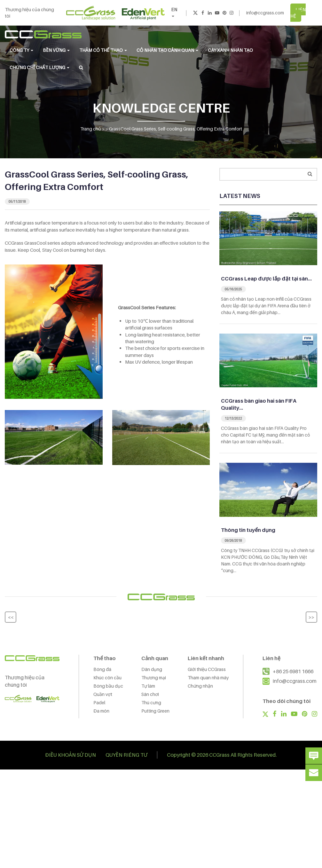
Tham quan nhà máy (208, 678)
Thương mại (154, 678)
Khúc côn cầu (107, 678)
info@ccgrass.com (265, 13)
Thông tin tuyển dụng (248, 530)
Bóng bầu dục (108, 686)
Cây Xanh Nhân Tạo (230, 50)
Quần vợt (103, 694)
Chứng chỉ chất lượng (39, 67)
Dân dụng (152, 669)
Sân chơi (150, 694)
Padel (99, 702)
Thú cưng (151, 702)
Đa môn (101, 711)
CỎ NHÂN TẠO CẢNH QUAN (167, 50)
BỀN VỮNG (56, 50)
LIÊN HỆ (298, 13)
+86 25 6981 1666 (293, 671)
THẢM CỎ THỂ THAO (103, 50)
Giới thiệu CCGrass (207, 669)
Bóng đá (102, 669)
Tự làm (148, 686)
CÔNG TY (21, 50)
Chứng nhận (200, 686)
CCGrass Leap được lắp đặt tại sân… (266, 279)
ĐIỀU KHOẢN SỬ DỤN (71, 755)
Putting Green (155, 711)
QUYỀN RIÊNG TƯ (127, 755)
